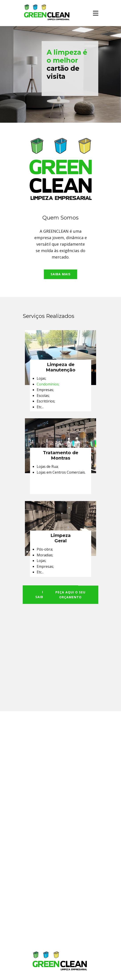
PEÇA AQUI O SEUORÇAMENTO (70, 595)
